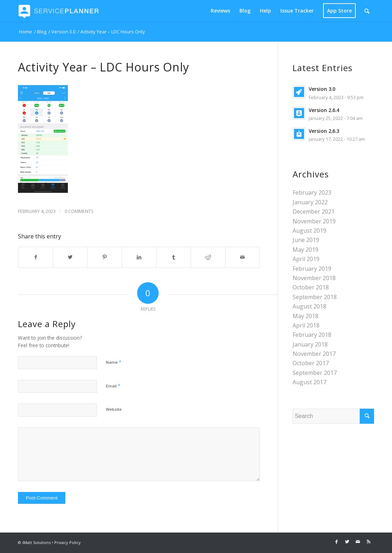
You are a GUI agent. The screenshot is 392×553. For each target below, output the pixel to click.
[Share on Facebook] (36, 257)
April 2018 (306, 325)
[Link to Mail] (358, 542)
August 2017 (309, 382)
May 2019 (305, 250)
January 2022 (310, 202)
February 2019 (312, 269)
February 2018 (312, 335)
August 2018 (309, 306)
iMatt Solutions (36, 542)
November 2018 (314, 278)
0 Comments (79, 211)
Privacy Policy (67, 542)
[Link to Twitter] (347, 542)
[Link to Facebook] (336, 542)
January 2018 (310, 344)
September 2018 (315, 297)
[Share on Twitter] (70, 257)
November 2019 (314, 221)
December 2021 (314, 212)
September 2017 (315, 373)
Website (114, 409)
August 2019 (309, 231)
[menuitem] (220, 11)
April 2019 (306, 259)
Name (114, 362)
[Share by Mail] (242, 257)
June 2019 (306, 240)
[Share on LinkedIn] (139, 257)
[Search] (367, 11)
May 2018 (305, 316)
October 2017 (311, 363)
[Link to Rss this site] (369, 542)
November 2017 (314, 354)
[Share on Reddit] (208, 257)
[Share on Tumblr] (174, 257)
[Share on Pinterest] (105, 257)
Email (113, 386)
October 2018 (311, 287)
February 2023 (312, 192)
